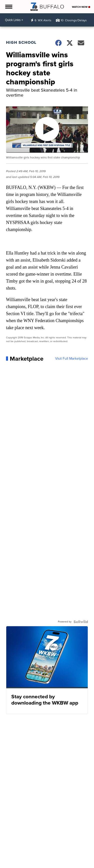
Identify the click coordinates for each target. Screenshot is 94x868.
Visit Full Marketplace (72, 359)
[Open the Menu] (8, 7)
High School (21, 42)
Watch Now (81, 7)
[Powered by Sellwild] (81, 622)
